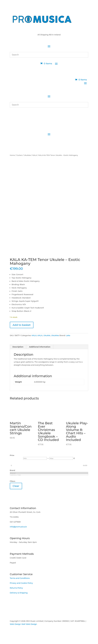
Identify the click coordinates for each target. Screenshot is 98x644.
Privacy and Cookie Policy (21, 582)
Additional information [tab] (40, 346)
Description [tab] (18, 346)
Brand (49, 472)
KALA (35, 155)
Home (12, 155)
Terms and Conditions (20, 577)
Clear (16, 485)
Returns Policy (16, 587)
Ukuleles (27, 155)
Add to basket (22, 324)
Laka (68, 335)
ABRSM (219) (49, 474)
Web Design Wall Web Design (23, 623)
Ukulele (47, 335)
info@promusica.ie (18, 526)
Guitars (19, 155)
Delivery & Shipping (19, 592)
